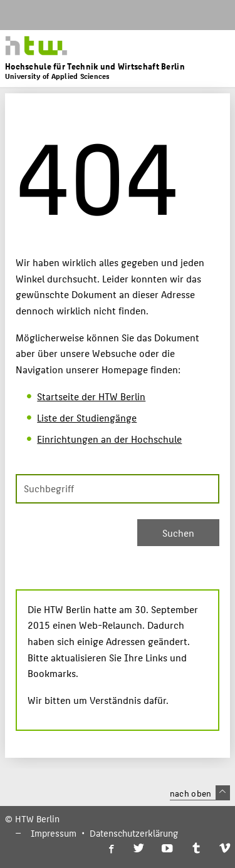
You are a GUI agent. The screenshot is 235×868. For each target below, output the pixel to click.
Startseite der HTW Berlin (91, 396)
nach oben (200, 793)
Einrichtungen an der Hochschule (109, 439)
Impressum (54, 833)
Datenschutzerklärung (134, 833)
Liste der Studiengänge (87, 417)
